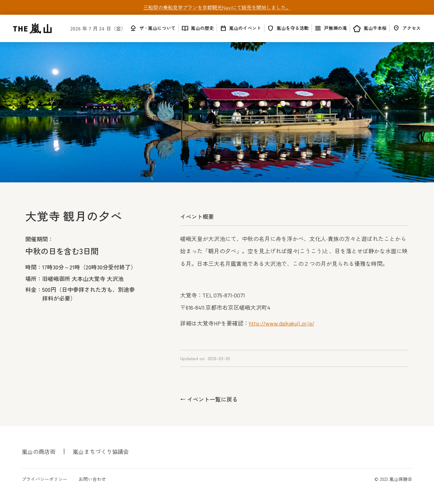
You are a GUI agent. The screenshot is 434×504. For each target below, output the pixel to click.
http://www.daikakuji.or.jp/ (282, 323)
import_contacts (185, 28)
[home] (32, 28)
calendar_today (223, 28)
